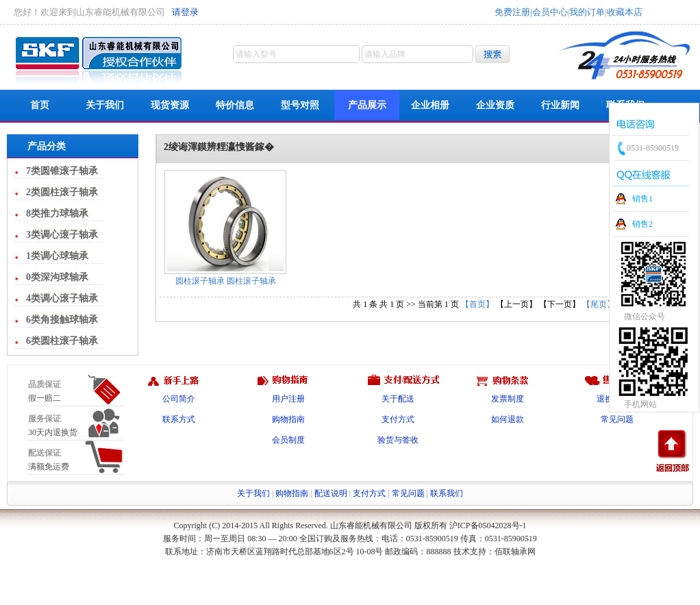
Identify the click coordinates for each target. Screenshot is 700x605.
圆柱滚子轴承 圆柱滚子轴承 (226, 281)
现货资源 (170, 105)
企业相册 (430, 105)
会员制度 (288, 440)
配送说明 (331, 493)
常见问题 (617, 419)
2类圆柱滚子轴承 (62, 192)
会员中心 (550, 12)
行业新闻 (560, 105)
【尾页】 (599, 304)
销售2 (642, 224)
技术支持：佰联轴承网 (495, 552)
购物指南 (288, 419)
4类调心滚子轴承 (62, 298)
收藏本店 (625, 12)
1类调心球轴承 (57, 256)
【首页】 (477, 304)
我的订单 (587, 12)
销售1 (642, 199)
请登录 (185, 12)
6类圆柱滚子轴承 (62, 341)
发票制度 (508, 399)
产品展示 (367, 105)
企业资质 (495, 105)
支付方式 (398, 419)
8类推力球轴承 (57, 213)
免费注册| (513, 12)
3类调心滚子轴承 (62, 235)
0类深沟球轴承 (57, 277)
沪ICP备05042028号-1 (488, 526)
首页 (40, 105)
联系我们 (447, 493)
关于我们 (105, 105)
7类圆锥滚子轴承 (62, 171)
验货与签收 (398, 440)
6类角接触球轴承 (62, 320)
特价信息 (235, 105)
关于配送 (398, 399)
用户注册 (288, 399)
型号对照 (300, 105)
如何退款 (508, 419)
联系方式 (179, 419)
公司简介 (179, 399)
